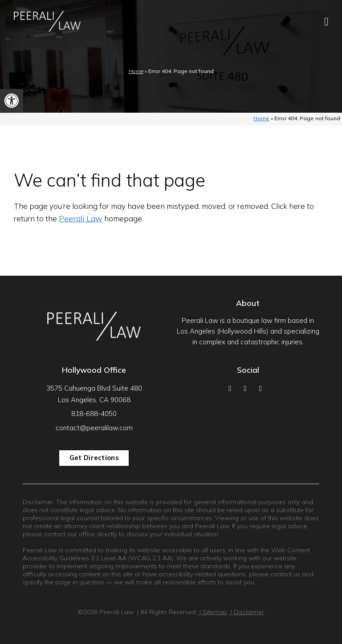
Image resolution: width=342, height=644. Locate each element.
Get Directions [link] (94, 458)
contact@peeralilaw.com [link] (94, 428)
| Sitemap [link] (212, 612)
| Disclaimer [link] (246, 612)
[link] (12, 101)
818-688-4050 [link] (94, 414)
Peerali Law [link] (81, 218)
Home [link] (136, 71)
